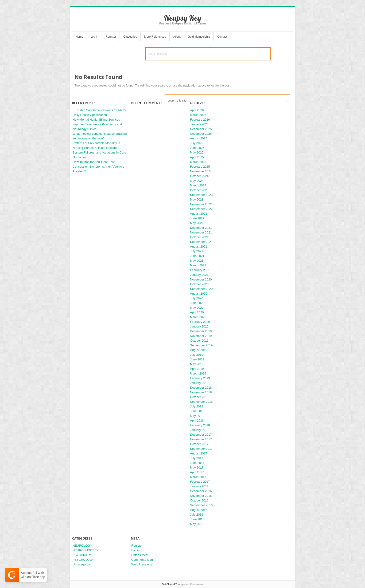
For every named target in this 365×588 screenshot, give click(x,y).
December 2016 (201, 491)
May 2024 (197, 181)
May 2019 (197, 364)
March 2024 (198, 185)
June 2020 (197, 303)
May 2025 (197, 152)
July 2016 (197, 515)
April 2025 (197, 157)
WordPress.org (141, 564)
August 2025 (199, 138)
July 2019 (197, 355)
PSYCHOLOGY (83, 560)
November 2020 (201, 279)
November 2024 (201, 171)
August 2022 (199, 214)
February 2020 (200, 322)
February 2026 (200, 120)
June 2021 (197, 256)
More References (155, 37)
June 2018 (197, 411)
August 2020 (199, 294)
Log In (94, 37)
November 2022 (201, 204)
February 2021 (200, 270)
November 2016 (201, 496)
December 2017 (201, 435)
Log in (135, 550)
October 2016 (199, 500)
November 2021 (201, 232)
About (177, 37)
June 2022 (197, 218)
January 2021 (199, 275)
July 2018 (197, 406)
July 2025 (197, 143)
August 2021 (199, 247)
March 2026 (198, 115)
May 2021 (197, 261)
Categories (130, 37)
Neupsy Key (183, 18)
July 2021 (197, 251)
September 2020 (201, 289)
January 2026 (199, 124)
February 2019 (200, 378)
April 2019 (197, 369)
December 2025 (201, 129)
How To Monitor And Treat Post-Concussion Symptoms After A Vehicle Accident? (98, 167)
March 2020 (198, 317)
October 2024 (199, 176)
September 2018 (201, 402)
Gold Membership (199, 37)
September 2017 (201, 449)
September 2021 (201, 242)
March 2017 (198, 477)
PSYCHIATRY (82, 555)
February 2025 (200, 167)
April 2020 (197, 312)
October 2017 (199, 444)
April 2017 (197, 472)
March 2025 (198, 162)
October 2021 (199, 237)
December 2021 (201, 228)
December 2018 (201, 388)
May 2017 (197, 468)
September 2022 (201, 209)
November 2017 (201, 439)
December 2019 (201, 331)
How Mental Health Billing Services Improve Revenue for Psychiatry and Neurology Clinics (97, 124)
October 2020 (199, 284)
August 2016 (199, 510)
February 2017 (200, 482)
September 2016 (201, 505)
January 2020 (199, 326)
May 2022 (197, 223)
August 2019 (199, 350)
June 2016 (197, 519)
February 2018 (200, 425)
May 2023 (197, 199)
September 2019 (201, 345)
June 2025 (197, 148)
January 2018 (199, 430)
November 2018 (201, 392)
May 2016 (197, 524)
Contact (222, 37)
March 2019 (198, 373)
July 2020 (197, 298)
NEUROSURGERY (86, 550)
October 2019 (199, 341)
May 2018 (197, 416)
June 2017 (197, 463)
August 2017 (199, 453)
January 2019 (199, 383)
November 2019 (201, 336)
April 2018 (197, 420)
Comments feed (142, 560)
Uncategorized (82, 564)
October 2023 (199, 190)
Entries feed (139, 555)
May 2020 (197, 308)
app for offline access (182, 584)
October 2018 (199, 397)
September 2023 (201, 195)
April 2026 (197, 110)
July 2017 (197, 458)
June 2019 (197, 359)
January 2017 (199, 486)
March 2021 (198, 265)
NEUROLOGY (82, 546)
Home (79, 37)
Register (111, 37)
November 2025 (201, 134)
